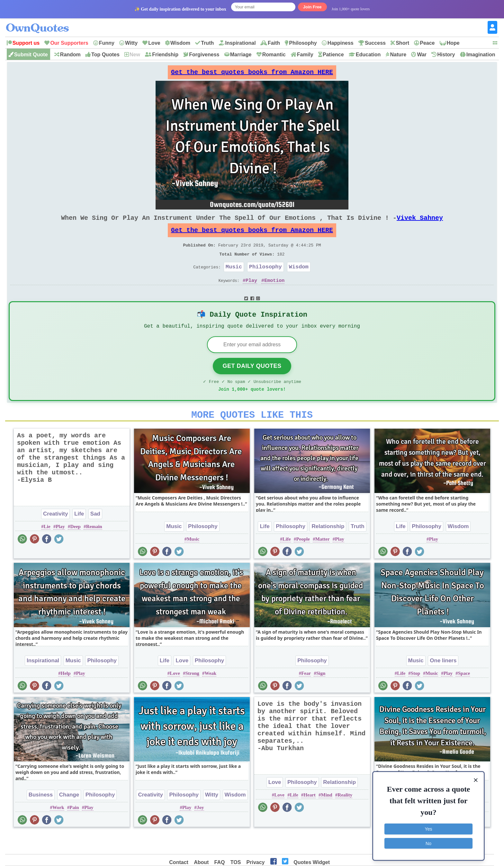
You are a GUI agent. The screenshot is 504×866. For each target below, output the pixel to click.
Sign (321, 693)
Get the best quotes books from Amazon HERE (252, 74)
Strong (192, 693)
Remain (94, 546)
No (428, 842)
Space (464, 693)
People (303, 559)
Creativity (55, 534)
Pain (74, 827)
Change (69, 815)
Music (234, 278)
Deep (75, 546)
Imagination (481, 55)
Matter (323, 559)
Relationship (328, 546)
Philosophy (303, 43)
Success (375, 43)
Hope (453, 43)
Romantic (274, 55)
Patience (333, 55)
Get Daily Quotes (252, 382)
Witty (131, 43)
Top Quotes (105, 55)
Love (154, 43)
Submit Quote (31, 55)
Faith (274, 43)
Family (305, 55)
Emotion (274, 293)
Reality (345, 815)
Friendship (165, 55)
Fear (306, 693)
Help (66, 693)
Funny (107, 43)
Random (70, 55)
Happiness (341, 43)
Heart (309, 815)
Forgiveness (204, 55)
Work (58, 827)
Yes (429, 828)
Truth (207, 43)
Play (251, 293)
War (422, 55)
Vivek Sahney (420, 223)
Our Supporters (69, 43)
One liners (443, 680)
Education (368, 55)
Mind (327, 815)
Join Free (312, 7)
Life (79, 534)
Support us (26, 43)
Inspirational (241, 43)
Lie (47, 546)
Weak (211, 693)
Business (41, 815)
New (135, 55)
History (446, 55)
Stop (415, 693)
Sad (95, 534)
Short (402, 43)
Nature (398, 55)
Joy (200, 827)
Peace (427, 43)
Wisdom (180, 43)
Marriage (241, 55)
